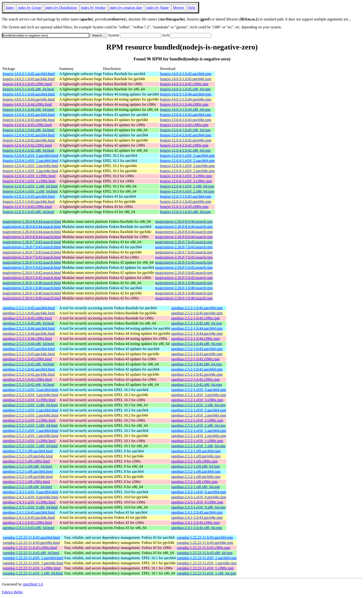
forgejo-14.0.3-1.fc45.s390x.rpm (184, 84)
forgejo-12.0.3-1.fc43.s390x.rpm (184, 207)
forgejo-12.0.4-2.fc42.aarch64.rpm (186, 135)
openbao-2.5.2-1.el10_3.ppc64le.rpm (199, 395)
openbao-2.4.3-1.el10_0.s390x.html (29, 502)
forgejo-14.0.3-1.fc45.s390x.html (27, 84)
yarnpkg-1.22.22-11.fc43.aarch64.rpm (205, 537)
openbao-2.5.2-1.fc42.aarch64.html (29, 369)
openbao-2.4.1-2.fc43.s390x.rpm (195, 523)
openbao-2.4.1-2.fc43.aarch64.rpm (197, 512)
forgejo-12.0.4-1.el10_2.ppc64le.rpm (187, 166)
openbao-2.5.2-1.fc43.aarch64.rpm (197, 349)
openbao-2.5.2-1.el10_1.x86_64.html (30, 446)
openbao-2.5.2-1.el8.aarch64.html (28, 471)
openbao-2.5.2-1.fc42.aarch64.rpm (197, 369)
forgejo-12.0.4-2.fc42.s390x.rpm (184, 145)
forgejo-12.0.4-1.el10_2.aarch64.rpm (187, 156)
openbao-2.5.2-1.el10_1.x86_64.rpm (198, 446)
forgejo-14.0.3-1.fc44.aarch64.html (29, 94)
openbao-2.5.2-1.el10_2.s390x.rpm (197, 420)
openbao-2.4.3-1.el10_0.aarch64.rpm (199, 492)
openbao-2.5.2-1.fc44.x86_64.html (28, 344)
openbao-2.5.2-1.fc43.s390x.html (27, 359)
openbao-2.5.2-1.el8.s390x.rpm (194, 482)
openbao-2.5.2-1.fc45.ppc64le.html (29, 313)
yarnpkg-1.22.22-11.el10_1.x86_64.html (33, 573)
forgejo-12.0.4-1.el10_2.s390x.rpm (186, 176)
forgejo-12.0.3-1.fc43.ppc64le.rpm (186, 202)
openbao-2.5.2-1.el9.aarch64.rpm (196, 451)
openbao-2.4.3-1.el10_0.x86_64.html (30, 507)
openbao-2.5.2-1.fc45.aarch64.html (29, 308)
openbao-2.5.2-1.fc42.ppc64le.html (29, 374)
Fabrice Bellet (12, 592)
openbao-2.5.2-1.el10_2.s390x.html (29, 420)
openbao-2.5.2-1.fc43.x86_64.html (28, 364)
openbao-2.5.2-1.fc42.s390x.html (27, 379)
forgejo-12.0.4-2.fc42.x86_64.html (28, 150)
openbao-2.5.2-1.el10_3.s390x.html (29, 400)
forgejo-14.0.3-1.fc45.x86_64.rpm (185, 89)
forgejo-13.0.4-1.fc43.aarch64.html (29, 115)
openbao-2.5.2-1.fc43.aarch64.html (29, 349)
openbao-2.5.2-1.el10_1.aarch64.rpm (199, 431)
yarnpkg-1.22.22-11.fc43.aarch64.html (31, 537)
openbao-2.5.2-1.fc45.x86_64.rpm (197, 323)
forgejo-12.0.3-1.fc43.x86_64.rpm (185, 212)
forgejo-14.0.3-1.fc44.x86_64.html (28, 110)
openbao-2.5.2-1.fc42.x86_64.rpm (197, 385)
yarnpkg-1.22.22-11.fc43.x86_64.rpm (205, 553)
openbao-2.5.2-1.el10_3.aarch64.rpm (199, 390)
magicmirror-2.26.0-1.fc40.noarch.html (32, 283)
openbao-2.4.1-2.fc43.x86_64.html (28, 528)
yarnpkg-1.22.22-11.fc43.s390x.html (30, 548)
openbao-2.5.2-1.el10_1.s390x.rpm (197, 441)
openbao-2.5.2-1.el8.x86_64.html (27, 487)
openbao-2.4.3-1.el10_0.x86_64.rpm (198, 507)
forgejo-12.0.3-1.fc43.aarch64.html (29, 196)
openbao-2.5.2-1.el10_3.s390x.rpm (197, 400)
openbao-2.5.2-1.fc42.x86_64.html (28, 385)
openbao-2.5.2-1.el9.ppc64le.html (28, 456)
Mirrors (179, 8)
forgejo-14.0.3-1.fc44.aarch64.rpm (186, 94)
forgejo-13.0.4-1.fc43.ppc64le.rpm (186, 120)
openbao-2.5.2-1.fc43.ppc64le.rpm (197, 354)
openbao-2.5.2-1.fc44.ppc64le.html (29, 333)
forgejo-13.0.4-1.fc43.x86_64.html (28, 130)
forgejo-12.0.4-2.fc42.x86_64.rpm (185, 150)
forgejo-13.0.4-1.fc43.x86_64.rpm (185, 130)
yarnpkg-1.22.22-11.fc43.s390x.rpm (203, 548)
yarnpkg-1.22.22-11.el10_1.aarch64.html (33, 558)
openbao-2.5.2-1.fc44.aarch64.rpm (197, 328)
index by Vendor (93, 8)
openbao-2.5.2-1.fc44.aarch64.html (29, 328)
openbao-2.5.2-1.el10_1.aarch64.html (30, 431)
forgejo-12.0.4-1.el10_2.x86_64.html (30, 186)
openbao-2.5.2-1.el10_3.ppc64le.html (30, 395)
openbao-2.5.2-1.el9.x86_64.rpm (195, 466)
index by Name (158, 8)
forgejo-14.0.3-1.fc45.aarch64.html (29, 74)
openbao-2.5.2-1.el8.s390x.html (26, 482)
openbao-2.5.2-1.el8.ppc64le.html (28, 477)
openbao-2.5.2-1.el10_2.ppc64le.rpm (199, 415)
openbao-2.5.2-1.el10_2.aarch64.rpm (199, 410)
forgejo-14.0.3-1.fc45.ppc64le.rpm (186, 79)
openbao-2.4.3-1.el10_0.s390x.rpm (197, 502)
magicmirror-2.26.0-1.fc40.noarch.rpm (184, 283)
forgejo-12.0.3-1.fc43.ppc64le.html (29, 202)
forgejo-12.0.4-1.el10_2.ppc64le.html (30, 166)
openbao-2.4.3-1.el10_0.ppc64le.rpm (199, 497)
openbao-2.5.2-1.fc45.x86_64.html (28, 323)
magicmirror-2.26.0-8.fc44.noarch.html (32, 222)
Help (192, 8)
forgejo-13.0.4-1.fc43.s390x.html (27, 125)
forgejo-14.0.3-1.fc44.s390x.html (27, 104)
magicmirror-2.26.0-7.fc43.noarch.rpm (184, 242)
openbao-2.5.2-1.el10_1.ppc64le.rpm (199, 436)
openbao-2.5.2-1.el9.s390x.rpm (194, 461)
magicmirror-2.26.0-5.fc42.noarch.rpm (184, 262)
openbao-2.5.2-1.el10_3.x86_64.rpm (198, 405)
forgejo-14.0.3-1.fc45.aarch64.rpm (186, 74)
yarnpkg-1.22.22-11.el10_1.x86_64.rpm (206, 573)
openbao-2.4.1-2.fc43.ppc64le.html (29, 517)
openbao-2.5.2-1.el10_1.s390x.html (29, 441)
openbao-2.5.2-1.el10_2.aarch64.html (30, 410)
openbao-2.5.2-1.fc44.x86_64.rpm (197, 344)
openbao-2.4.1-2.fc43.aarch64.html (29, 512)
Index (10, 8)
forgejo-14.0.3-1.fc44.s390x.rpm (184, 104)
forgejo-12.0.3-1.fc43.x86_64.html (28, 212)
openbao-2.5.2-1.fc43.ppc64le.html (29, 354)
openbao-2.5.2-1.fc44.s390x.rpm (195, 339)
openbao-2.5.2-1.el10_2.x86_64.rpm (198, 425)
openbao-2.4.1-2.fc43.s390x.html (27, 523)
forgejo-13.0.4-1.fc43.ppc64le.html (29, 120)
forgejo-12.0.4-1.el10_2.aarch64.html (30, 156)
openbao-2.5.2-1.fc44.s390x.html (27, 339)
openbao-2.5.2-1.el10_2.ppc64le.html (30, 415)
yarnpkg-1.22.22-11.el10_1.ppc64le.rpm (207, 563)
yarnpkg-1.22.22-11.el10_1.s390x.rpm (205, 568)
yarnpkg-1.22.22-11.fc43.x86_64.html (31, 553)
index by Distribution (61, 8)
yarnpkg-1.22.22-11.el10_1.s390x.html (32, 568)
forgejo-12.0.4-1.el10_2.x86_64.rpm (187, 186)
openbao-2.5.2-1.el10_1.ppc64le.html (30, 436)
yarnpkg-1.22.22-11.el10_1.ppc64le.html (33, 563)
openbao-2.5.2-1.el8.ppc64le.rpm (196, 477)
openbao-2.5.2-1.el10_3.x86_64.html (30, 405)
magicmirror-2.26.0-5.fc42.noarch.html (32, 262)
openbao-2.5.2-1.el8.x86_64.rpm (195, 487)
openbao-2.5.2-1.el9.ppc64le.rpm (196, 456)
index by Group (29, 8)
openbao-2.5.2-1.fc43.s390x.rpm (195, 359)
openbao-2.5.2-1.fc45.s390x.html (27, 318)
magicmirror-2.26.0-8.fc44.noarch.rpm (184, 222)
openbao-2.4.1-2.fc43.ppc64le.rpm (197, 517)
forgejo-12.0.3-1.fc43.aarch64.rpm (186, 196)
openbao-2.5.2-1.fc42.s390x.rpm (195, 379)
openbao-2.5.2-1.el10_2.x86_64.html (30, 425)
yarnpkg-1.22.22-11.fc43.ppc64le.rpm (205, 543)
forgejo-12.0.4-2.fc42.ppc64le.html (29, 140)
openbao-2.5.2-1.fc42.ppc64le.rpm (197, 374)
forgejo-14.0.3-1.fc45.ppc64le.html (29, 79)
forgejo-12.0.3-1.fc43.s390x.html (27, 207)
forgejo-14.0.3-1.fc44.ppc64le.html (29, 99)
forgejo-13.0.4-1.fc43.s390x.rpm (184, 125)
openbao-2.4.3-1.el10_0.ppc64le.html (30, 497)
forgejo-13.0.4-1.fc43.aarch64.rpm (186, 115)
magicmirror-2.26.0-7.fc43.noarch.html (32, 242)
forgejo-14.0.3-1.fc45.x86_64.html (28, 89)
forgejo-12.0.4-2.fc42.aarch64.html (29, 135)
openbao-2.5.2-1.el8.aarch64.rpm (196, 471)
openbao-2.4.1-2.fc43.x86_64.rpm (197, 528)
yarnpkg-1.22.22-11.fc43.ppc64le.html (31, 543)
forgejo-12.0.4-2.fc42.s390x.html (27, 145)
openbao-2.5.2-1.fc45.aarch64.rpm (197, 308)
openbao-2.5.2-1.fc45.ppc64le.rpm (197, 313)
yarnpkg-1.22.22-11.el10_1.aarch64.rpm (207, 558)
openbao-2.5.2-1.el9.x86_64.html (27, 466)
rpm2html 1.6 (33, 584)
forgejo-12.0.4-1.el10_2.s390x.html (29, 176)
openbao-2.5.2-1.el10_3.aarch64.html (30, 390)
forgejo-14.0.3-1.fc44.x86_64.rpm (185, 110)
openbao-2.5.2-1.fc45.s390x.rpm (195, 318)
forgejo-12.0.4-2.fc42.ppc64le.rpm (186, 140)
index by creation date (126, 8)
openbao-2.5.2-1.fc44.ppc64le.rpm (197, 333)
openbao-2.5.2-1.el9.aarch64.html (28, 451)
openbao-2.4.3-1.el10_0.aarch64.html (30, 492)
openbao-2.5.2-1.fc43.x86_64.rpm (197, 364)
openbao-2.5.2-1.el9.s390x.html (26, 461)
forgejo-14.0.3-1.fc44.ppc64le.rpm (186, 99)
